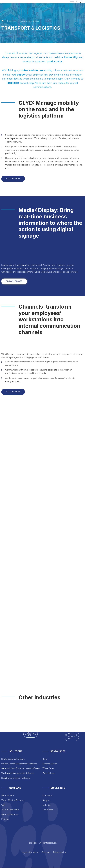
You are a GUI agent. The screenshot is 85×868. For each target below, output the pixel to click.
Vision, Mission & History (13, 801)
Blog (45, 759)
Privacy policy (60, 853)
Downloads (48, 810)
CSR (3, 805)
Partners (5, 820)
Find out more (13, 179)
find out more (14, 282)
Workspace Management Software (18, 774)
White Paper (48, 769)
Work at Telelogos (10, 815)
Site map (46, 853)
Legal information (30, 853)
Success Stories (50, 764)
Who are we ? (8, 796)
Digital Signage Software (13, 759)
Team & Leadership (10, 810)
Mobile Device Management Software (19, 764)
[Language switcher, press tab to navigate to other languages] (79, 2)
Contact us (48, 796)
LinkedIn (47, 805)
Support (46, 801)
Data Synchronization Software (16, 778)
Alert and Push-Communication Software (20, 769)
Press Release (49, 774)
